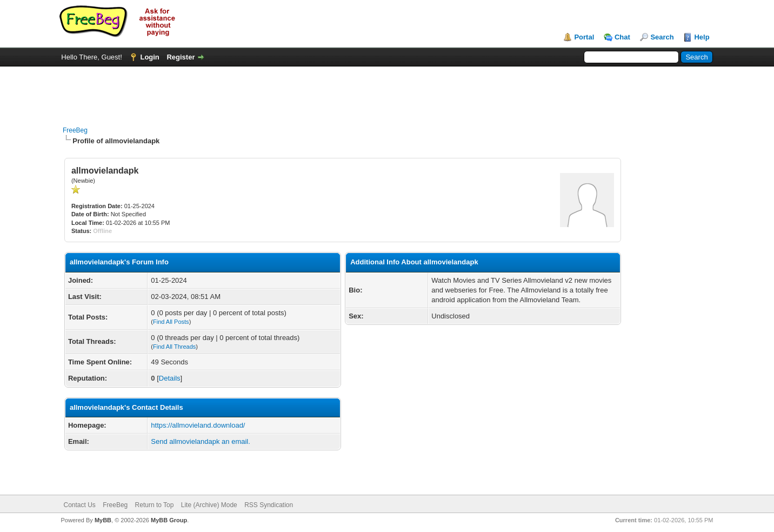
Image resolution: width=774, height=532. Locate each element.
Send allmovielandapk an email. (201, 441)
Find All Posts (171, 322)
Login (149, 57)
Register (181, 57)
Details (170, 378)
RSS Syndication (269, 505)
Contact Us (80, 505)
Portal (584, 37)
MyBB (103, 520)
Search (662, 37)
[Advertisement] (387, 91)
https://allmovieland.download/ (198, 425)
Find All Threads (174, 347)
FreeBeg (75, 130)
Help (702, 37)
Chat (622, 37)
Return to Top (155, 505)
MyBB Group (169, 520)
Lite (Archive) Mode (209, 505)
